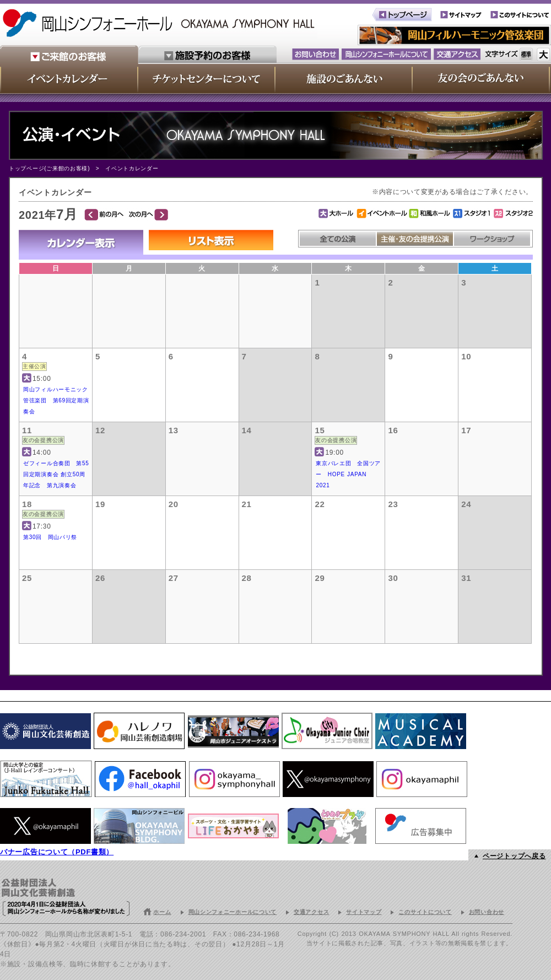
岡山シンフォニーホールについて (233, 912)
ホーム (162, 912)
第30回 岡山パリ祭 (50, 537)
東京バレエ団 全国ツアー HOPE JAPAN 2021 (348, 474)
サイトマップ (364, 912)
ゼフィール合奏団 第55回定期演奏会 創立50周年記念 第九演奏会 (56, 474)
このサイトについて (425, 912)
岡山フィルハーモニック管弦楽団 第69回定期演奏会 (56, 400)
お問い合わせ (487, 912)
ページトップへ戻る (514, 856)
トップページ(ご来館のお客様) (49, 168)
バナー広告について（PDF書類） (57, 852)
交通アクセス (311, 912)
